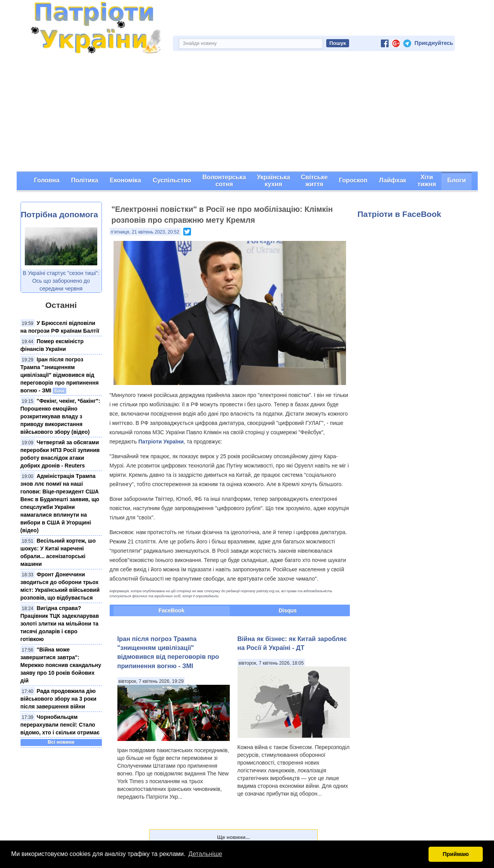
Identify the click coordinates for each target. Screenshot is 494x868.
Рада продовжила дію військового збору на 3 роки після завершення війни (59, 699)
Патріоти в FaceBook (399, 214)
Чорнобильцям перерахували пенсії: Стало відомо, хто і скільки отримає (60, 725)
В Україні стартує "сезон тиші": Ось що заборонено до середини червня (61, 281)
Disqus (288, 610)
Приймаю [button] (456, 854)
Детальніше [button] (205, 854)
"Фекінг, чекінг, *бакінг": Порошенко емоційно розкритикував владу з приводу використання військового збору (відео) (60, 416)
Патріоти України (161, 442)
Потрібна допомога (59, 214)
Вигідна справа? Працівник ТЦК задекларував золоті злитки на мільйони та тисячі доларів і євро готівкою (60, 624)
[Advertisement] (247, 113)
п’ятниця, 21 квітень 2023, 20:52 (145, 232)
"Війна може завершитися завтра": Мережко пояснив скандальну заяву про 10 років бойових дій (61, 665)
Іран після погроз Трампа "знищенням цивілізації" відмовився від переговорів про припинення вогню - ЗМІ (60, 375)
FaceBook (171, 610)
